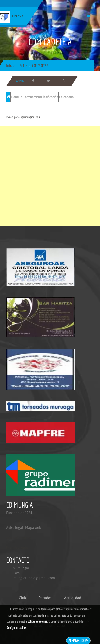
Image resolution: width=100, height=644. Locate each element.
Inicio (10, 66)
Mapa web (33, 528)
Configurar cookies (17, 628)
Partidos (45, 598)
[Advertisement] (50, 176)
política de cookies (37, 621)
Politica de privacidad (17, 547)
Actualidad (73, 598)
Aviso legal (15, 528)
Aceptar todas (79, 640)
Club (22, 598)
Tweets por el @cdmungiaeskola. (23, 117)
